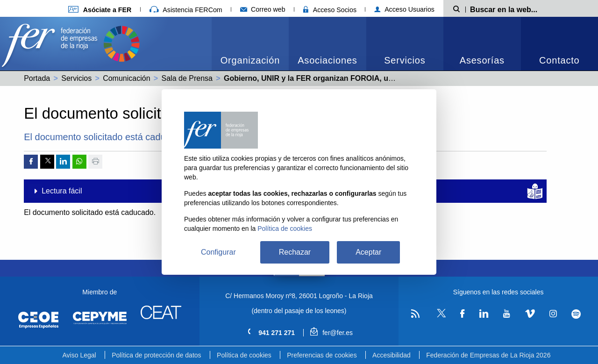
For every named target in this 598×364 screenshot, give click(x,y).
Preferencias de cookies (322, 355)
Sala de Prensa (187, 78)
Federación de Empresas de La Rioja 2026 (488, 355)
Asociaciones (327, 60)
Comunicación (126, 78)
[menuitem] (250, 44)
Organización (250, 60)
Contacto (559, 60)
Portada (37, 78)
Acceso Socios (330, 10)
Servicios (405, 60)
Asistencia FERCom (186, 10)
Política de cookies (244, 355)
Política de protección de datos (156, 355)
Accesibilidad (392, 355)
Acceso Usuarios (404, 9)
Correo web (263, 9)
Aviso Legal (79, 355)
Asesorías (482, 60)
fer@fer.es (331, 333)
